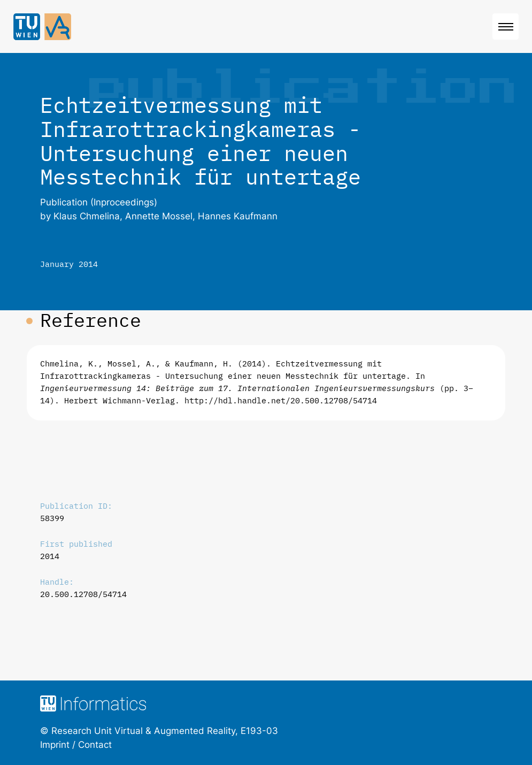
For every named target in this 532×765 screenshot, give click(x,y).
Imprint (55, 745)
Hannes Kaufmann (238, 216)
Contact (95, 745)
